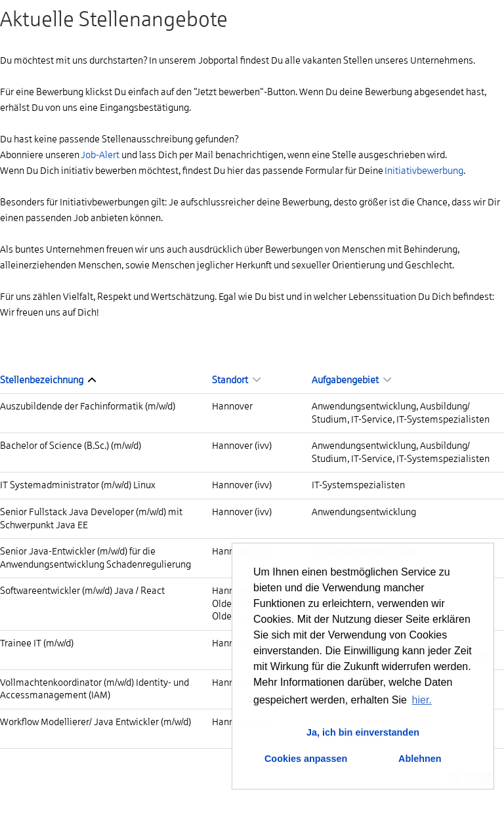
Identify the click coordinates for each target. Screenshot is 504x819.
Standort (236, 380)
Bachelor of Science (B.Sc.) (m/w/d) (71, 446)
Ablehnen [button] (420, 759)
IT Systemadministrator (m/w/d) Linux (78, 485)
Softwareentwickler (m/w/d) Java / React (82, 591)
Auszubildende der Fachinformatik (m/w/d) (88, 406)
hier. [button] (422, 700)
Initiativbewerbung (424, 171)
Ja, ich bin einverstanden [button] (363, 732)
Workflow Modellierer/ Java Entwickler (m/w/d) (95, 722)
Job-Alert (100, 155)
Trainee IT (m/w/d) (37, 643)
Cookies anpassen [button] (306, 759)
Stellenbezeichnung (48, 380)
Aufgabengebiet (351, 380)
